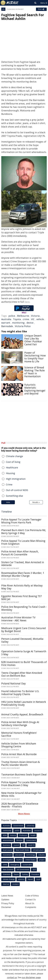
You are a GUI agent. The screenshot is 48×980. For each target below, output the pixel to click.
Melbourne (23, 316)
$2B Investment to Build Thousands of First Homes (24, 664)
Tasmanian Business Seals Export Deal (24, 775)
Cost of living (13, 462)
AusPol (19, 860)
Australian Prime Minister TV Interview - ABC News (18, 619)
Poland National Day (14, 684)
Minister (20, 840)
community (7, 830)
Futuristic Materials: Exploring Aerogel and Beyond (35, 389)
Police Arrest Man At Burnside (19, 754)
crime (26, 319)
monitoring (18, 323)
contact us (12, 977)
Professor (23, 835)
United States (30, 860)
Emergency (15, 865)
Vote (8, 502)
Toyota (17, 319)
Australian (27, 830)
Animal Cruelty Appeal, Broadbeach (22, 714)
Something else (14, 496)
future (16, 874)
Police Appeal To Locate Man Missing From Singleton (23, 542)
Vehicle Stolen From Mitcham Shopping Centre (19, 745)
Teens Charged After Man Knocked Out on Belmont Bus (22, 674)
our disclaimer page (31, 977)
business (7, 845)
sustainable (27, 865)
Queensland (31, 840)
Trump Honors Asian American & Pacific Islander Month (21, 763)
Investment (7, 855)
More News (24, 814)
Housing (10, 473)
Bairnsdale (7, 326)
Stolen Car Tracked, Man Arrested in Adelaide (23, 564)
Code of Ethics (32, 896)
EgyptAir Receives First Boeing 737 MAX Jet (22, 598)
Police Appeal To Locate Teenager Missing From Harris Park (21, 521)
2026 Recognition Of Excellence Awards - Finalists (20, 805)
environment (8, 840)
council (16, 845)
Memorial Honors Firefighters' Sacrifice (19, 734)
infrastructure (38, 850)
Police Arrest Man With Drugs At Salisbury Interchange (20, 724)
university (30, 826)
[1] (32, 954)
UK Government (23, 869)
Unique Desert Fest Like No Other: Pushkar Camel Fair (33, 340)
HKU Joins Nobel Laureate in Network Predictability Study (24, 703)
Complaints (31, 907)
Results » (36, 502)
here (27, 302)
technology (31, 855)
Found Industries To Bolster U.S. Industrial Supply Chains (20, 693)
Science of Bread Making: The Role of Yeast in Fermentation (34, 372)
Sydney (25, 874)
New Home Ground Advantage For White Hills (21, 794)
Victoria (35, 316)
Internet (6, 884)
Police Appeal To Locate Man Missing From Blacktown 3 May (23, 784)
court (38, 879)
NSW (5, 835)
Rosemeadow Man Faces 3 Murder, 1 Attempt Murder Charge (23, 574)
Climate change (14, 456)
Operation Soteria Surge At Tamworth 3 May (24, 653)
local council (8, 850)
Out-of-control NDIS (17, 490)
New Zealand (8, 869)
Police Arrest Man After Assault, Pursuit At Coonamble (20, 553)
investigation (8, 860)
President (35, 874)
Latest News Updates (7, 898)
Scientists (7, 874)
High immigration (16, 479)
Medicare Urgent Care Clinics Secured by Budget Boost (23, 630)
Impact (30, 879)
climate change (9, 879)
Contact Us (30, 899)
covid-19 (31, 845)
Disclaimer (6, 907)
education (19, 855)
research (38, 830)
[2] (34, 954)
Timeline (7, 512)
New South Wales (23, 850)
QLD (34, 869)
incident (16, 884)
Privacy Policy (8, 903)
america (21, 879)
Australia (6, 319)
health (33, 835)
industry (42, 855)
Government (18, 826)
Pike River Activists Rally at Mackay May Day (22, 587)
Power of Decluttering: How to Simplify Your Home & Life (35, 357)
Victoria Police (23, 326)
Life (3, 9)
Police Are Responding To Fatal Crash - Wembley (24, 608)
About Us (30, 903)
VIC (33, 319)
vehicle (40, 319)
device (30, 323)
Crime (9, 484)
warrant (6, 323)
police (12, 316)
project (42, 860)
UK (23, 845)
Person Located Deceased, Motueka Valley (22, 640)
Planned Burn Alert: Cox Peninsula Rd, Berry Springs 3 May (24, 532)
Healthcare (12, 468)
